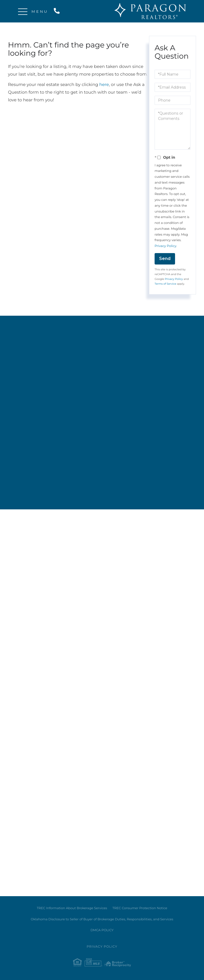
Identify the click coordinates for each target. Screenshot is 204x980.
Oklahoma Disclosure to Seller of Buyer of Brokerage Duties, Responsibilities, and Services (102, 919)
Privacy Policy (165, 246)
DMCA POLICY (102, 930)
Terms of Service (165, 284)
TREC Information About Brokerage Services (72, 908)
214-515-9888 (58, 11)
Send (165, 259)
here (104, 85)
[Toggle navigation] (23, 11)
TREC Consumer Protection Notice (140, 908)
